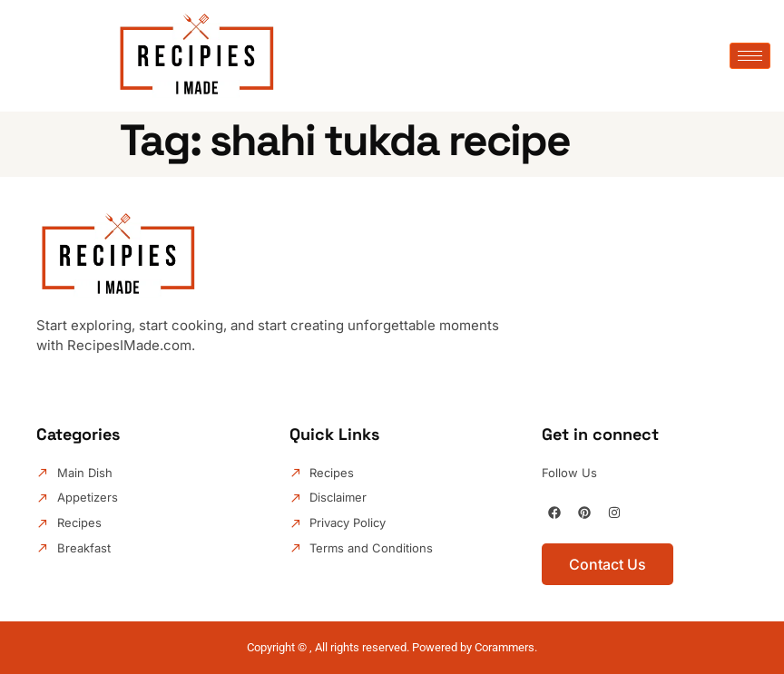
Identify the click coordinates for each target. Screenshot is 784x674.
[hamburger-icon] (750, 56)
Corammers (505, 647)
